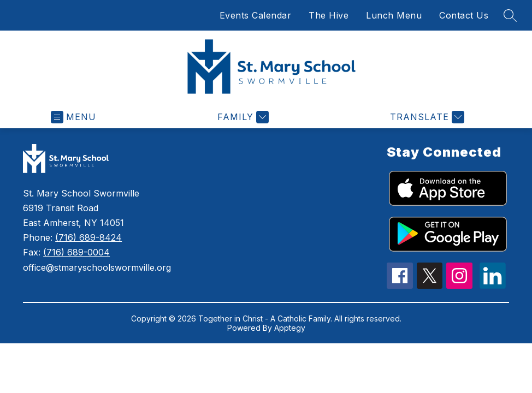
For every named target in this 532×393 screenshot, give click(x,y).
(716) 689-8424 (88, 237)
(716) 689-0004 (76, 252)
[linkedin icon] (493, 285)
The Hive (329, 15)
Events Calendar (256, 15)
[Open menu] (73, 117)
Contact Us (464, 15)
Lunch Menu (394, 15)
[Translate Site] (426, 117)
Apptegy (290, 328)
